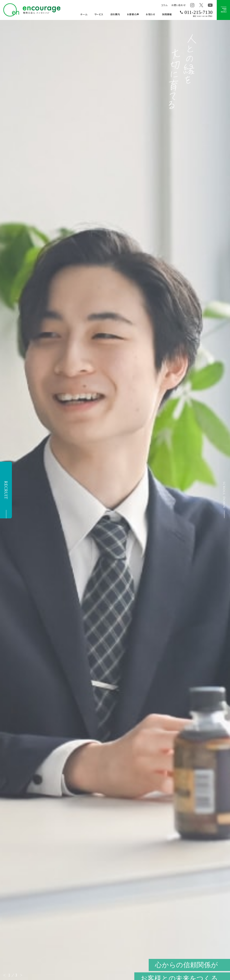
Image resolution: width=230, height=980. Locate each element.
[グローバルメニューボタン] (223, 10)
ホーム (84, 14)
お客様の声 (133, 14)
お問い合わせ (178, 5)
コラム (164, 5)
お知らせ (150, 14)
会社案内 (115, 14)
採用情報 (167, 14)
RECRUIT (6, 490)
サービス (99, 14)
